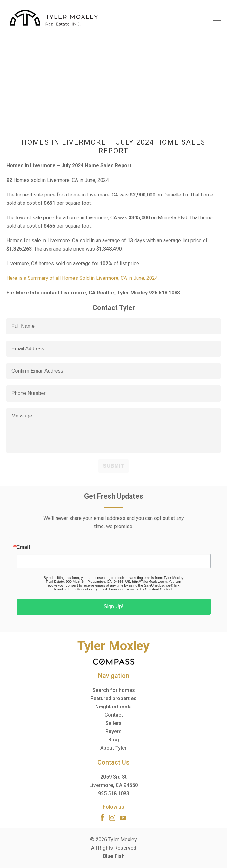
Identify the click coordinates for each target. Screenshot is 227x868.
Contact (114, 715)
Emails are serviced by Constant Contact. (141, 589)
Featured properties (113, 698)
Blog (114, 740)
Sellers (113, 723)
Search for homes (114, 690)
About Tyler (113, 748)
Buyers (113, 731)
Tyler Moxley (123, 840)
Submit (113, 466)
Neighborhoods (113, 707)
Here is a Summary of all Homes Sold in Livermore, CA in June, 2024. (83, 278)
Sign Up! (113, 606)
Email (23, 547)
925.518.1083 (114, 793)
